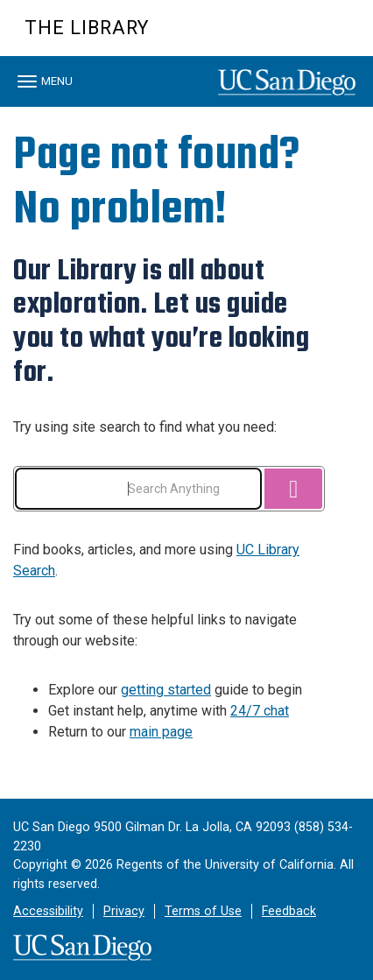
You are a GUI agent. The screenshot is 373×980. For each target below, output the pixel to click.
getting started (166, 690)
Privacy (124, 911)
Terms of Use (203, 911)
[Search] (293, 489)
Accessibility (48, 911)
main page (161, 732)
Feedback (289, 911)
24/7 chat (260, 711)
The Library (87, 28)
